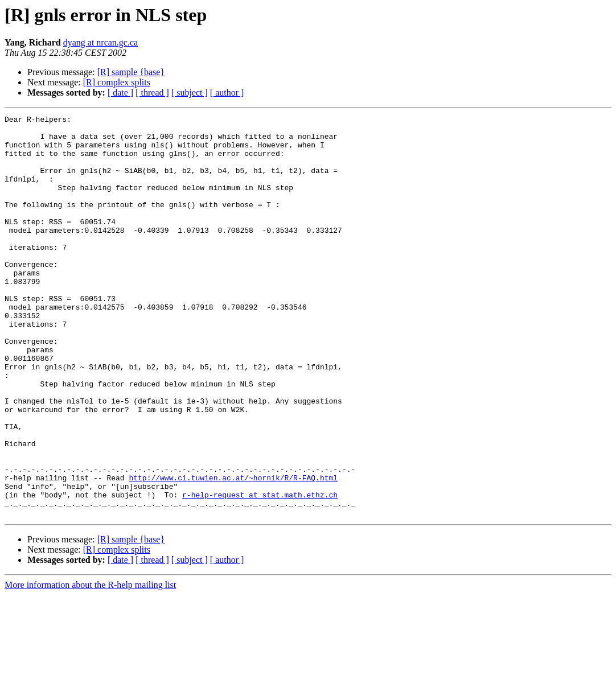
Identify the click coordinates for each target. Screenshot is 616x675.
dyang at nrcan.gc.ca (100, 42)
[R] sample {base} (131, 72)
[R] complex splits (117, 82)
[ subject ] (190, 92)
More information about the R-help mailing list (90, 665)
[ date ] (120, 92)
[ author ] (227, 92)
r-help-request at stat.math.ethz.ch (260, 571)
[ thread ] (152, 92)
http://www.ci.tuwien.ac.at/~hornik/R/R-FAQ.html (233, 551)
